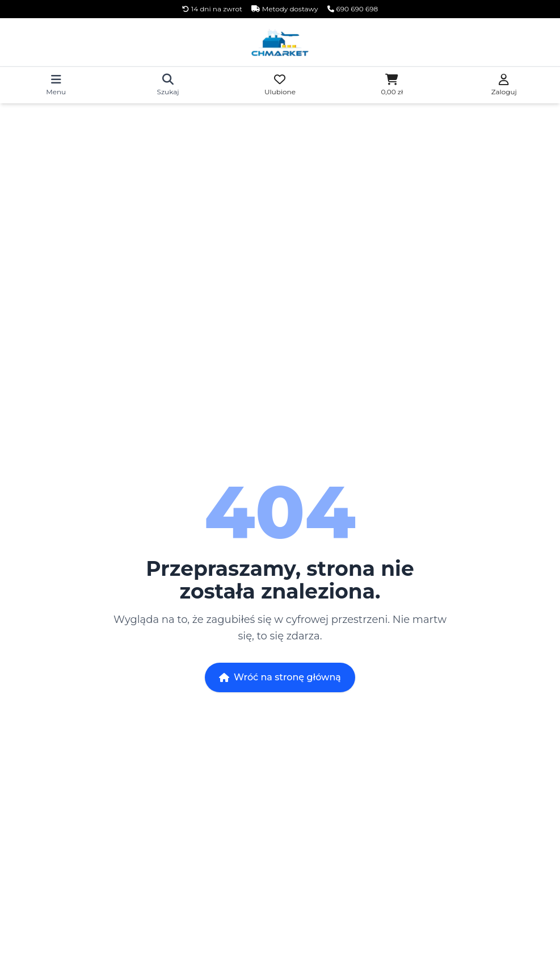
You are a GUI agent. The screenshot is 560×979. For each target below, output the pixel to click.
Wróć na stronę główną (280, 677)
